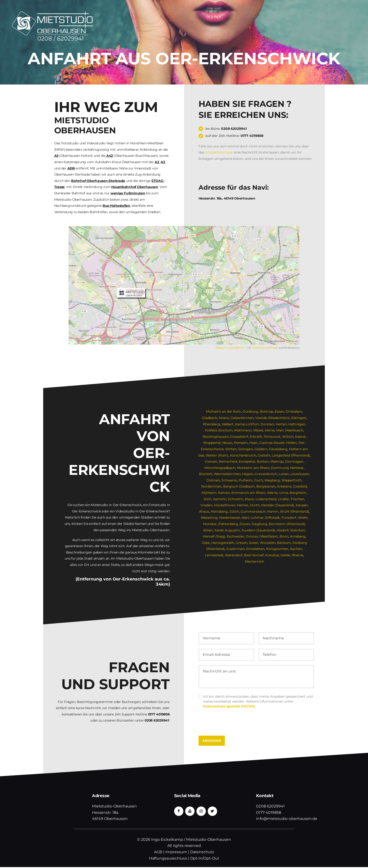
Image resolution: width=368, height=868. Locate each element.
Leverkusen (300, 474)
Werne (272, 493)
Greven (237, 543)
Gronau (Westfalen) (257, 536)
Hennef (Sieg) (209, 536)
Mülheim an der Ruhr (224, 411)
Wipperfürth (292, 480)
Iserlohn (220, 499)
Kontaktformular (219, 152)
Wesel (258, 430)
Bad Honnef (254, 555)
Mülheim (209, 493)
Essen (279, 411)
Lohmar (257, 518)
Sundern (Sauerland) (258, 530)
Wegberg (272, 480)
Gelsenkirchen (242, 418)
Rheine (298, 555)
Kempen (241, 443)
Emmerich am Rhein (248, 493)
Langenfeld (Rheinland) (291, 455)
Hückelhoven (225, 505)
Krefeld (211, 430)
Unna (284, 493)
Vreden (207, 505)
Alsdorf (283, 530)
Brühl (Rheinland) (295, 511)
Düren (245, 524)
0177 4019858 (252, 136)
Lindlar (284, 499)
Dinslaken (294, 411)
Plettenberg (228, 524)
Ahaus (204, 511)
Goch (258, 480)
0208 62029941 (234, 129)
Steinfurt (297, 530)
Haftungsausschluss (168, 859)
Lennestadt (214, 555)
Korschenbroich (243, 455)
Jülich (234, 511)
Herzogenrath (218, 543)
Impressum (176, 853)
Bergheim (298, 493)
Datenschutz (202, 853)
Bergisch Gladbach (239, 486)
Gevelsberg (278, 449)
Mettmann (243, 430)
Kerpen (302, 505)
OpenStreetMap (265, 348)
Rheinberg (212, 424)
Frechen (297, 499)
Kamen (224, 493)
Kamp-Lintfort (247, 424)
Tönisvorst (272, 437)
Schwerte (229, 480)
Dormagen (294, 461)
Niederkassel (230, 518)
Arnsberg (293, 536)
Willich (288, 437)
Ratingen (299, 418)
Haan (254, 443)
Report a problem (230, 348)
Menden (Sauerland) (278, 505)
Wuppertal (212, 443)
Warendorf (234, 555)
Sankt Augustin (227, 530)
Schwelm (236, 499)
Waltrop (277, 461)
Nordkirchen (212, 486)
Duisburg (250, 411)
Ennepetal (247, 461)
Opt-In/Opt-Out (205, 859)
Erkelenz (284, 486)
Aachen (296, 549)
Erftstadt (273, 518)
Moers (224, 418)
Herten (281, 424)
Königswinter (277, 549)
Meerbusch (294, 430)
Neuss (227, 443)
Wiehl (303, 518)
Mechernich (254, 561)
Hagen (248, 474)
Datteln (264, 455)
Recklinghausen (216, 437)
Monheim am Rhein (253, 468)
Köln (208, 499)
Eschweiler (231, 536)
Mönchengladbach (220, 468)
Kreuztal (272, 555)
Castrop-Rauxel (272, 443)
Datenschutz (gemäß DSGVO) (229, 707)
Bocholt (206, 474)
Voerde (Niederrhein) (273, 418)
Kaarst (300, 437)
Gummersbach (253, 511)
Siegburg (259, 524)
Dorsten (267, 424)
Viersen (211, 461)
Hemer (243, 505)
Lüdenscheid (266, 499)
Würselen (263, 543)
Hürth (255, 505)
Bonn (279, 536)
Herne (270, 430)
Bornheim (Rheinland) (287, 524)
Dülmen (213, 480)
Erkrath (256, 437)
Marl (280, 430)
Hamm (273, 511)
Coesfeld (300, 486)
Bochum (225, 430)
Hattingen (297, 424)
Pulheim (245, 480)
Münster (210, 524)
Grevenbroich (266, 474)
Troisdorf (289, 518)
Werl (245, 518)
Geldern (261, 449)
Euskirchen (236, 549)
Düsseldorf (239, 437)
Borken (263, 461)
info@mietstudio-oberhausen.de (287, 820)
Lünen (284, 474)
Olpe (306, 536)
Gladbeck (210, 418)
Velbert (228, 424)
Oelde (286, 555)
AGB (158, 853)
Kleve (249, 499)
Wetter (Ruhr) (217, 455)
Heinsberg (219, 511)
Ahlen (208, 530)
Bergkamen (266, 486)
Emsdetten (255, 549)
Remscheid (228, 461)
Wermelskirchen (227, 474)
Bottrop (266, 411)
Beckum (279, 543)
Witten (231, 449)
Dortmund (280, 468)
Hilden (291, 443)
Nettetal (297, 468)
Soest (249, 543)
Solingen (246, 449)
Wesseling (209, 518)
